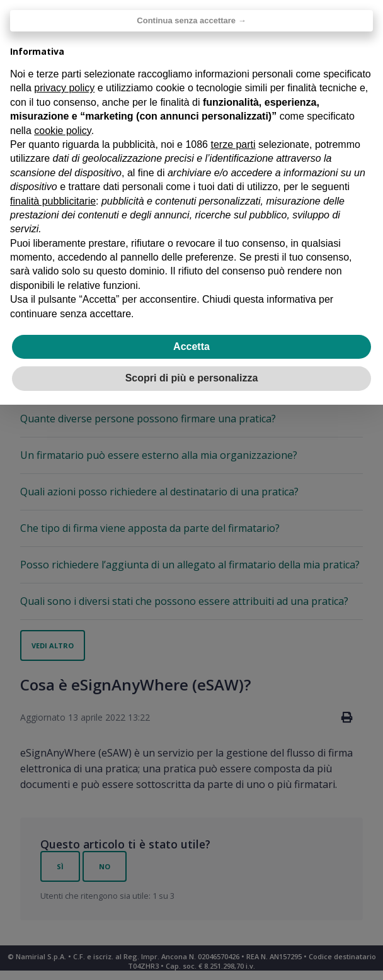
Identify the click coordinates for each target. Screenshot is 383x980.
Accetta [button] (191, 346)
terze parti (233, 144)
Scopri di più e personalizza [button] (192, 378)
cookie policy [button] (62, 131)
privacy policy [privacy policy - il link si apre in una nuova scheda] (64, 88)
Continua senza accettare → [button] (191, 20)
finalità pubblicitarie (53, 201)
